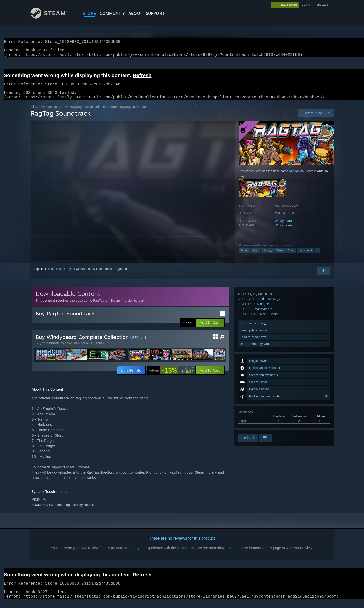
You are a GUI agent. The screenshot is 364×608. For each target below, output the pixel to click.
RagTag (76, 113)
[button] (210, 329)
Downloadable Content (101, 113)
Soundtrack (306, 256)
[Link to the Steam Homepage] (53, 17)
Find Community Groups (257, 426)
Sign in (39, 275)
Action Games (58, 113)
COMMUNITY (112, 13)
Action (245, 256)
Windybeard (283, 227)
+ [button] (317, 256)
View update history (254, 412)
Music (280, 256)
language (322, 5)
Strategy (268, 256)
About (135, 13)
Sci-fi (291, 256)
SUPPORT (155, 13)
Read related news (253, 419)
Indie (256, 256)
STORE (89, 13)
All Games (38, 113)
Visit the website (253, 406)
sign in (306, 5)
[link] (171, 376)
